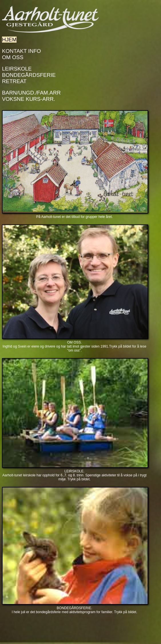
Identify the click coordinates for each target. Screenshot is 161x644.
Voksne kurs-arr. (29, 99)
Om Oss (13, 57)
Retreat (14, 81)
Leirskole (17, 69)
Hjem (9, 40)
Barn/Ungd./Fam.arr (31, 93)
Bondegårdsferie (29, 75)
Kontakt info (21, 51)
